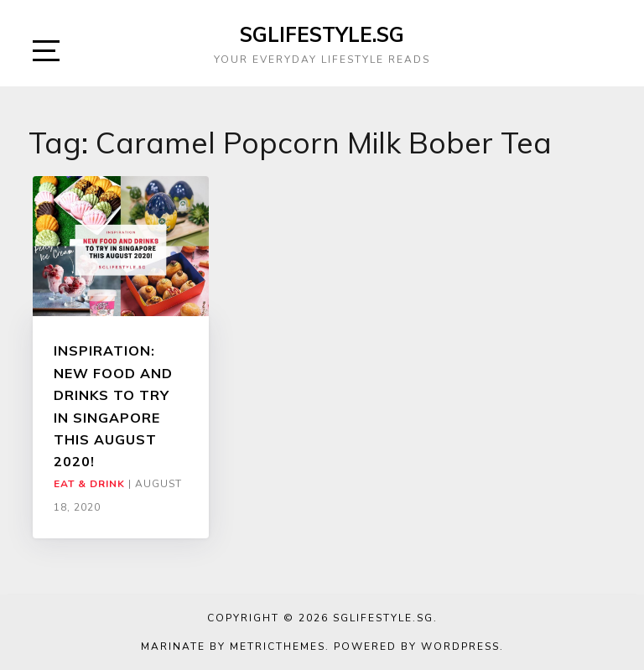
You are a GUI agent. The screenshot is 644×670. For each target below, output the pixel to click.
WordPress (460, 647)
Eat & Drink (89, 484)
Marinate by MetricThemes (233, 647)
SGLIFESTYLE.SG (322, 34)
